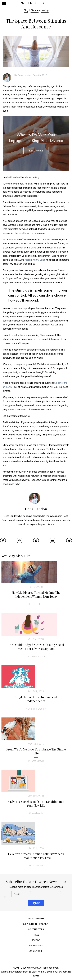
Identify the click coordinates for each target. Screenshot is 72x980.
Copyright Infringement (36, 924)
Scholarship (36, 951)
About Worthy (36, 919)
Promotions (36, 946)
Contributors (36, 929)
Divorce (35, 10)
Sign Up (36, 903)
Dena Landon (24, 75)
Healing (45, 10)
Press (36, 935)
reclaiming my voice (35, 260)
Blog (26, 10)
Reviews (36, 940)
